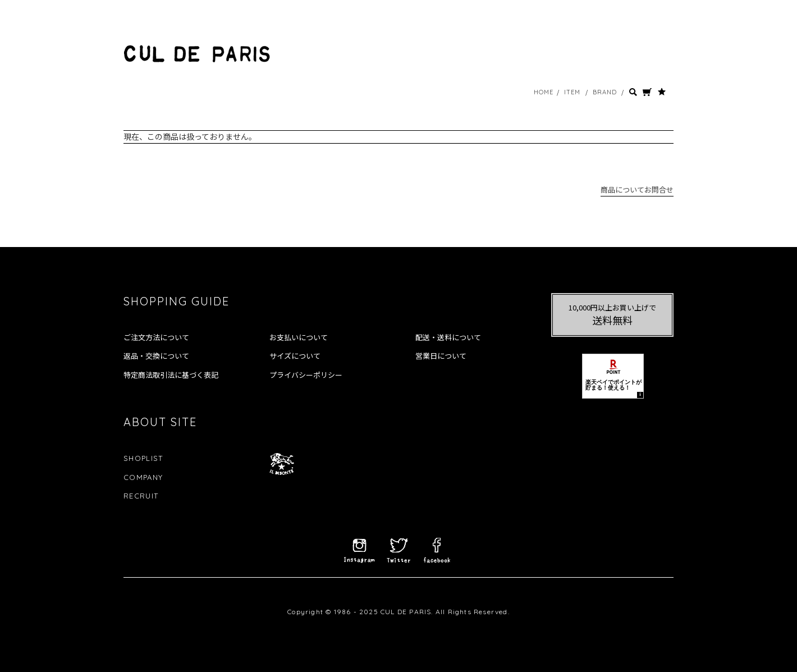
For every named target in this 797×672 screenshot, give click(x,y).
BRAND (605, 92)
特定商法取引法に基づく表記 (171, 375)
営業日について (441, 356)
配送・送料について (448, 337)
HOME (544, 92)
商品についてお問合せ (637, 189)
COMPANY (143, 477)
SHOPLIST (143, 458)
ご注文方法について (156, 337)
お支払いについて (299, 337)
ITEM (572, 92)
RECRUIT (141, 496)
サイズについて (295, 356)
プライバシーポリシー (306, 375)
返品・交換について (156, 356)
